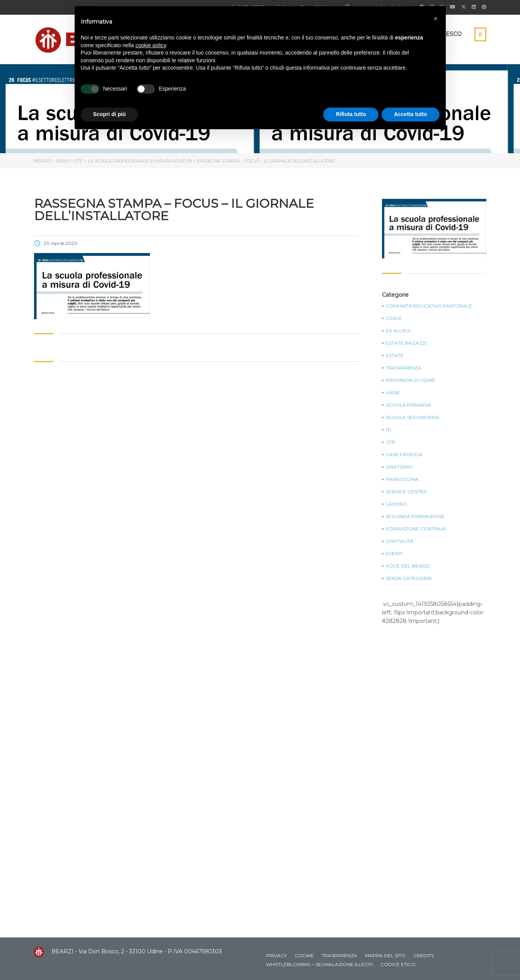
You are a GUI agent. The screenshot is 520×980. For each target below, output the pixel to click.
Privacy (276, 955)
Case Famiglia (404, 455)
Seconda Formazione (415, 517)
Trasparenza (404, 368)
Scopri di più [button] (110, 114)
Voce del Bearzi (408, 566)
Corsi (393, 318)
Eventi (394, 554)
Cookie (304, 955)
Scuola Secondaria (413, 417)
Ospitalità (400, 541)
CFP (391, 442)
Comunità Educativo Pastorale (429, 306)
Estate (395, 356)
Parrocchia (402, 479)
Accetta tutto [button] (411, 114)
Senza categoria (409, 578)
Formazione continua (416, 529)
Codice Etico (398, 964)
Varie (393, 393)
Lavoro (396, 504)
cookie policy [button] (151, 45)
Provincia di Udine (411, 380)
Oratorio (399, 467)
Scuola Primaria (408, 405)
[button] (436, 19)
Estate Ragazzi (406, 343)
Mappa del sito (385, 955)
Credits (424, 955)
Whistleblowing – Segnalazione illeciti (319, 964)
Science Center (406, 492)
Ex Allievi (398, 331)
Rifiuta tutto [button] (351, 114)
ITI (388, 430)
